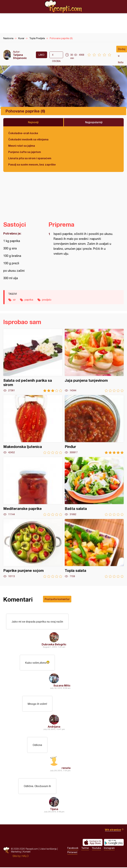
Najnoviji (33, 122)
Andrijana (54, 727)
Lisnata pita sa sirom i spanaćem (30, 158)
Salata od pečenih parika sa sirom (33, 360)
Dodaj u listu (122, 50)
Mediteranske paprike (33, 487)
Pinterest (72, 853)
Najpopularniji (94, 122)
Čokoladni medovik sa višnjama (28, 139)
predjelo (47, 300)
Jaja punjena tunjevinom (94, 360)
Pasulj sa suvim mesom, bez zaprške (32, 164)
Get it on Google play (114, 843)
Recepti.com (64, 6)
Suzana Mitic (62, 686)
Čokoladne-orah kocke (23, 133)
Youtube (96, 849)
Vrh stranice (113, 830)
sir (14, 300)
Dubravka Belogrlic (54, 644)
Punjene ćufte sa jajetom (25, 152)
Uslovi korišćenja (48, 849)
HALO (25, 857)
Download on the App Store (93, 843)
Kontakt (27, 852)
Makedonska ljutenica (33, 425)
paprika (29, 300)
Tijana (54, 810)
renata (66, 768)
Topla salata (94, 548)
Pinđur (94, 425)
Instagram (109, 849)
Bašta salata (94, 487)
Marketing (16, 852)
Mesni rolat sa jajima (22, 146)
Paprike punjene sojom (33, 548)
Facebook (73, 849)
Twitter (85, 849)
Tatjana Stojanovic (20, 56)
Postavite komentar (57, 599)
